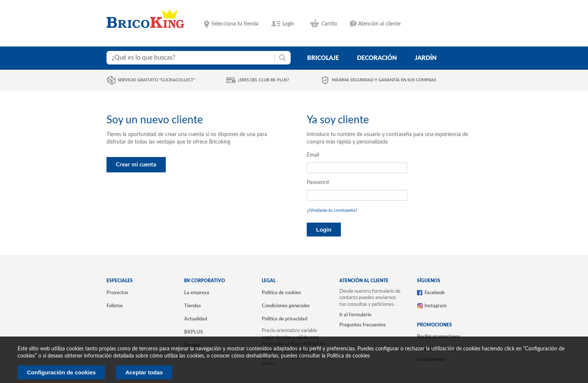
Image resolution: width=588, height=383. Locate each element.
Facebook (435, 293)
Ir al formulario (355, 315)
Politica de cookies (348, 356)
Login (288, 24)
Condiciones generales (286, 306)
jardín (426, 58)
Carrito (329, 24)
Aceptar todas (144, 372)
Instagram (436, 306)
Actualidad (196, 319)
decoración (377, 58)
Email (313, 155)
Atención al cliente (379, 24)
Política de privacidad (284, 319)
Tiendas (193, 306)
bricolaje (323, 58)
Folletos (115, 306)
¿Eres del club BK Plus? (263, 80)
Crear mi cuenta (136, 165)
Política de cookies (281, 293)
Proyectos (117, 293)
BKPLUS (193, 332)
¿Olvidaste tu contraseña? (332, 210)
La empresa (197, 293)
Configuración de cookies (61, 372)
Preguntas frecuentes (363, 325)
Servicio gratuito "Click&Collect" (156, 80)
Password (318, 183)
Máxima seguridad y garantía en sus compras (384, 80)
